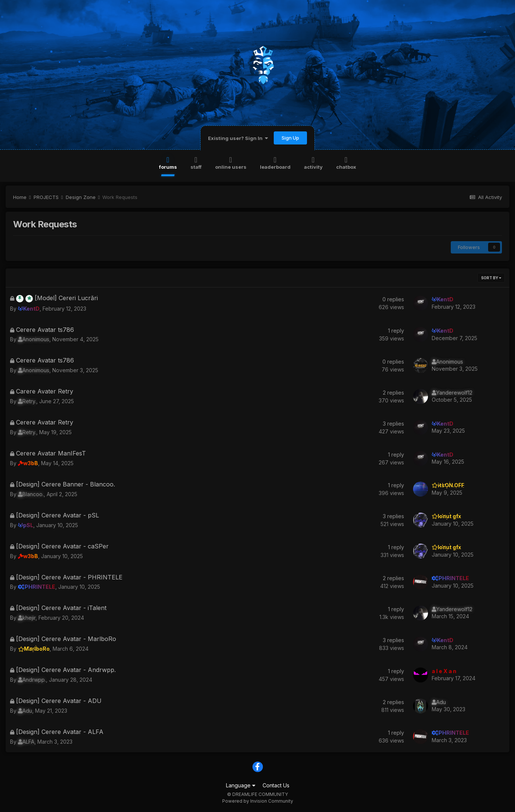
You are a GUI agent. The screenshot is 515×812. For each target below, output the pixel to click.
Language (241, 785)
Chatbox (346, 163)
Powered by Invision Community (258, 801)
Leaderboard (275, 163)
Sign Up (290, 138)
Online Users (231, 163)
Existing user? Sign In (238, 138)
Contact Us (276, 785)
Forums (168, 163)
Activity (313, 163)
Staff (196, 163)
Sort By (491, 278)
